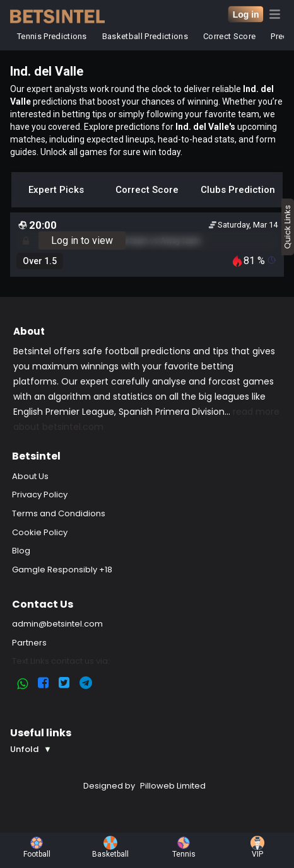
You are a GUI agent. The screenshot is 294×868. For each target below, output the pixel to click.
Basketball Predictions (145, 36)
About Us (30, 476)
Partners (29, 643)
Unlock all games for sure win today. (111, 152)
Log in (246, 14)
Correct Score (229, 36)
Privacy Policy (40, 495)
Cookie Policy (40, 532)
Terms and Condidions (59, 513)
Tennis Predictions (52, 36)
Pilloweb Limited (173, 786)
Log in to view (82, 240)
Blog (21, 551)
